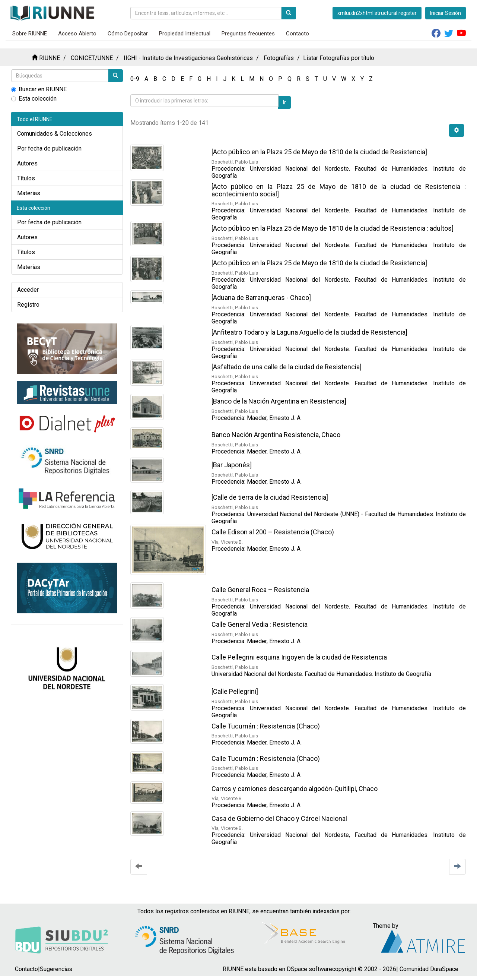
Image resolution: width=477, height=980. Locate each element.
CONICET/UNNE (92, 58)
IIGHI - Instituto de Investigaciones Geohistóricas (188, 58)
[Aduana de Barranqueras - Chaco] (261, 298)
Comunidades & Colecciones (55, 134)
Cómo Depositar (128, 34)
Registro (28, 305)
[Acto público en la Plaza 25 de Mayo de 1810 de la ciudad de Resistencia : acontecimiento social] (339, 190)
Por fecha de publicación (49, 148)
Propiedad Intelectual (185, 34)
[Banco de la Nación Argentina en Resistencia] (279, 401)
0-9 (135, 79)
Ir (284, 102)
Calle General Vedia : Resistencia (260, 624)
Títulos (26, 178)
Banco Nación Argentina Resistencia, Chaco (276, 435)
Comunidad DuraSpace (429, 969)
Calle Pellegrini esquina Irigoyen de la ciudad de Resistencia (299, 657)
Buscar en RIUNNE (39, 89)
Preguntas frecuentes (248, 34)
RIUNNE (50, 58)
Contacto (298, 34)
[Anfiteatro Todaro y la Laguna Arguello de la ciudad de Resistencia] (309, 332)
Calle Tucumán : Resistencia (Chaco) (266, 726)
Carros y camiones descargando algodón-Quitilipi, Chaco (295, 789)
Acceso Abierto (77, 34)
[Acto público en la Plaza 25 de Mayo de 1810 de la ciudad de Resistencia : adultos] (333, 228)
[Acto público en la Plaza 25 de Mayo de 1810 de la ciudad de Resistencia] (319, 152)
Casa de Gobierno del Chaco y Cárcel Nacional (279, 818)
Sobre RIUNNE (30, 34)
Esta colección (34, 99)
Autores (27, 163)
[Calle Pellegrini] (235, 691)
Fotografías (279, 58)
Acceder (28, 290)
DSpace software (309, 969)
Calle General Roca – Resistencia (260, 590)
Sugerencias (56, 969)
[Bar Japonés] (232, 465)
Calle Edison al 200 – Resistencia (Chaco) (273, 532)
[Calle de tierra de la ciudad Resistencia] (270, 497)
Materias (29, 193)
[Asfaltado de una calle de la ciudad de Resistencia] (287, 367)
